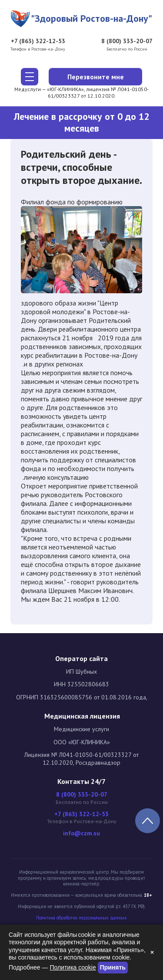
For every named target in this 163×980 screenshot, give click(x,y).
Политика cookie (73, 967)
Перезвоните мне (96, 77)
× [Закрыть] (152, 952)
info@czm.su (81, 833)
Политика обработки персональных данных (81, 918)
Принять (113, 967)
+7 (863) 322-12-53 (38, 41)
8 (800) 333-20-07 (127, 41)
